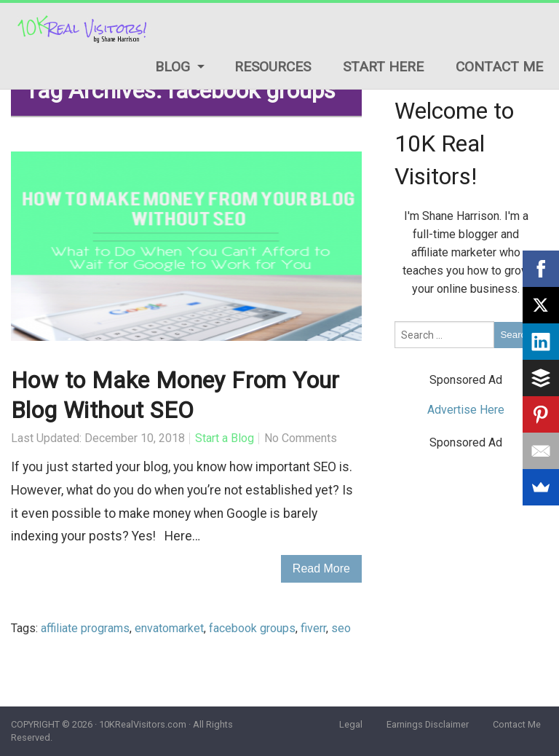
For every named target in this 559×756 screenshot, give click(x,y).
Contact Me (499, 67)
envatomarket (169, 628)
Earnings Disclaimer (428, 724)
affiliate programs (85, 628)
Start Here (383, 67)
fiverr (313, 628)
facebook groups (252, 628)
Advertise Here (466, 410)
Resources (273, 67)
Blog (173, 67)
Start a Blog (225, 438)
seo (341, 628)
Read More (321, 568)
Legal (351, 724)
